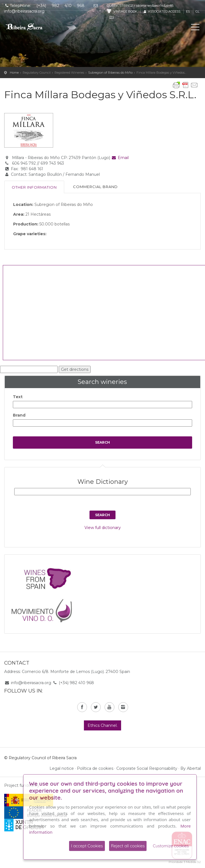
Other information (34, 187)
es (188, 11)
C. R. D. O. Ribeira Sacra (29, 27)
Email (120, 158)
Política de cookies (95, 768)
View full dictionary (103, 528)
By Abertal (191, 768)
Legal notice (62, 768)
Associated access (162, 11)
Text (18, 397)
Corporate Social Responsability (147, 768)
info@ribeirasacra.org (31, 683)
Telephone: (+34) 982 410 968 (44, 6)
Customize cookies (171, 846)
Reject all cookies (128, 846)
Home (14, 73)
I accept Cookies (87, 846)
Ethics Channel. (103, 725)
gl (197, 11)
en (112, 17)
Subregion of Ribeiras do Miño (110, 73)
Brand (19, 415)
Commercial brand (95, 187)
